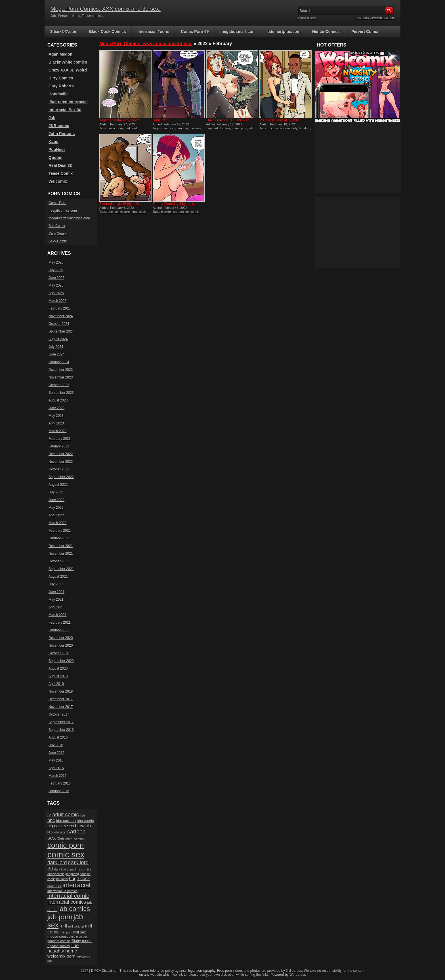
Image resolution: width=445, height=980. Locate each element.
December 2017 (61, 699)
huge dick (54, 886)
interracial (76, 885)
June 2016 (56, 753)
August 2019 (58, 676)
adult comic (65, 814)
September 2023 (61, 393)
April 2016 (56, 768)
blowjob (166, 212)
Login (313, 18)
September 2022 (61, 477)
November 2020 (61, 645)
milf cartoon (76, 926)
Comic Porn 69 (195, 31)
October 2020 (59, 653)
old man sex (79, 937)
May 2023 (56, 416)
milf (63, 926)
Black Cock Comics (108, 31)
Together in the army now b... (121, 120)
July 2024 (56, 347)
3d (49, 815)
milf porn (66, 932)
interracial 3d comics (62, 891)
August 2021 (58, 577)
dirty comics (82, 869)
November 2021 (61, 554)
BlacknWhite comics (68, 62)
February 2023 (60, 439)
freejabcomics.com (63, 211)
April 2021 (56, 607)
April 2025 (56, 293)
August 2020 (58, 668)
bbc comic (85, 821)
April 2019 (56, 684)
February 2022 (60, 531)
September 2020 (61, 661)
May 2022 (56, 508)
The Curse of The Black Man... (229, 120)
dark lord (131, 128)
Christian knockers (70, 838)
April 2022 (56, 515)
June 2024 (56, 354)
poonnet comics (59, 941)
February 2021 (60, 623)
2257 (84, 971)
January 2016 (59, 791)
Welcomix (58, 181)
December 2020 (61, 638)
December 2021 (61, 546)
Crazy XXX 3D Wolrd (68, 70)
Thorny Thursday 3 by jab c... (175, 204)
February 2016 (60, 783)
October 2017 (59, 714)
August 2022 (58, 485)
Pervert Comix (365, 31)
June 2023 (56, 408)
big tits (69, 826)
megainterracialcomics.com (69, 218)
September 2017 (61, 722)
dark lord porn (64, 869)
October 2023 (59, 385)
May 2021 (56, 600)
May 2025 (56, 285)
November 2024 (61, 316)
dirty (294, 128)
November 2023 (61, 377)
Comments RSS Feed (382, 18)
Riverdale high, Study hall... (120, 204)
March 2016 (57, 776)
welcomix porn (61, 956)
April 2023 (56, 423)
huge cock (138, 212)
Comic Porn (57, 203)
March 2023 (57, 431)
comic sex (168, 128)
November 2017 (61, 707)
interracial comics (67, 902)
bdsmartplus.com (284, 31)
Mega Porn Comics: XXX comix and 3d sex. (106, 9)
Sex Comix (57, 226)
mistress (195, 128)
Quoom (55, 157)
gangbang (72, 874)
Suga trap (160, 120)
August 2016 (58, 737)
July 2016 (56, 745)
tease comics (60, 946)
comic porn (115, 128)
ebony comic (56, 874)
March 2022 (57, 523)
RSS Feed (362, 18)
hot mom (62, 879)
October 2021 (59, 561)
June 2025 (56, 278)
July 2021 (56, 584)
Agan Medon (60, 54)
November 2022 (61, 462)
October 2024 (59, 324)
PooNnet (57, 150)
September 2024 (61, 331)
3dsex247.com (64, 31)
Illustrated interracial (68, 102)
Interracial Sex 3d (65, 110)
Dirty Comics (61, 78)
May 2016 (56, 760)
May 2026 (56, 262)
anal (83, 815)
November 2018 (61, 691)
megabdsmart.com (238, 31)
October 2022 (59, 469)
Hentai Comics (326, 31)
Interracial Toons (154, 31)
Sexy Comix (58, 241)
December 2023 (61, 370)
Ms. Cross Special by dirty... (280, 120)
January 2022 (59, 538)
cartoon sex (181, 212)
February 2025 (60, 308)
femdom (182, 128)
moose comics (59, 937)
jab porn (60, 917)
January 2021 (59, 630)
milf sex (80, 932)
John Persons (62, 134)
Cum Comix (57, 234)
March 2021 (57, 615)
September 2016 (61, 730)
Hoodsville (59, 94)
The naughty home (63, 948)
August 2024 (58, 339)
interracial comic (68, 896)
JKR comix (59, 126)
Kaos (53, 142)
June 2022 (56, 500)
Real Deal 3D (61, 165)
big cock (55, 826)
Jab (52, 118)
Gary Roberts (61, 86)
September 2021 (61, 569)
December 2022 (61, 454)
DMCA (96, 971)
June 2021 (56, 592)
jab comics (74, 909)
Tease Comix (61, 173)
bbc (270, 128)
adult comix (222, 128)
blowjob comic (57, 832)
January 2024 (59, 362)
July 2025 (56, 270)
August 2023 (58, 400)
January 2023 (59, 446)
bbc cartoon (66, 821)
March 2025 (57, 301)
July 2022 (56, 492)
